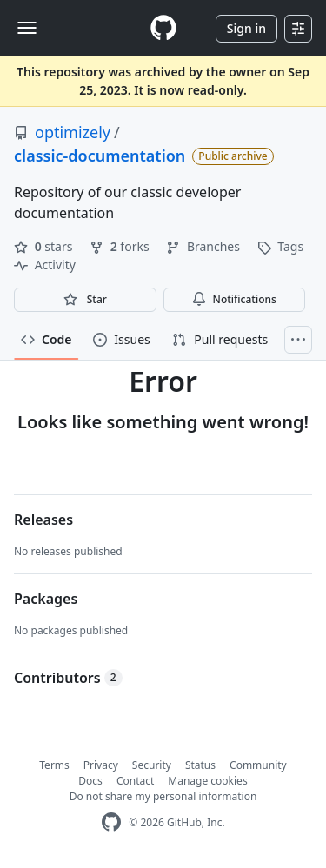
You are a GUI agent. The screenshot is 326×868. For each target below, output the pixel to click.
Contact (135, 781)
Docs (90, 781)
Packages (46, 599)
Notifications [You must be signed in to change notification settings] (234, 299)
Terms (54, 765)
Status (200, 765)
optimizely (73, 132)
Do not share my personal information (163, 796)
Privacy (101, 765)
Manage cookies (207, 781)
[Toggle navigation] (27, 28)
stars (45, 246)
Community (258, 765)
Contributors (68, 678)
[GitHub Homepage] (111, 822)
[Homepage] (163, 28)
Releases (43, 520)
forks (121, 246)
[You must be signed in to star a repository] (85, 300)
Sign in (246, 28)
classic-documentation (100, 156)
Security (152, 765)
